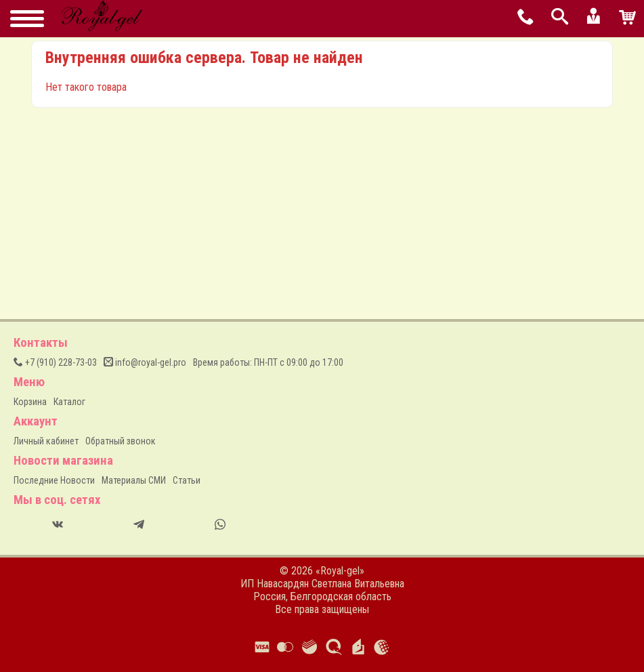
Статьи (187, 480)
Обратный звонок (121, 441)
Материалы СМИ (134, 480)
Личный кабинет (46, 441)
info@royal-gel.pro (145, 362)
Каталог (69, 402)
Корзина (30, 402)
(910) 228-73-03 (55, 362)
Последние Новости (54, 480)
